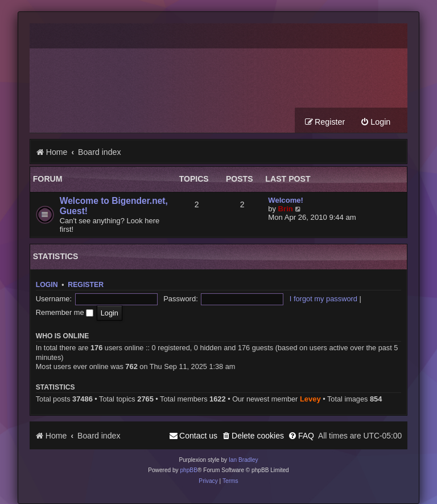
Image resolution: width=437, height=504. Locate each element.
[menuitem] (375, 123)
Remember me (341, 301)
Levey (310, 388)
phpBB (189, 459)
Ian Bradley (244, 448)
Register (86, 285)
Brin (286, 209)
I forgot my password (273, 301)
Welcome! (286, 201)
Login (47, 285)
